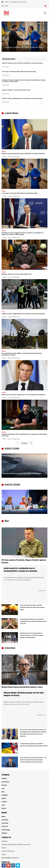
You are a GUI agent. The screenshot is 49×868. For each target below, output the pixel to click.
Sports (4, 798)
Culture (4, 802)
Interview (5, 823)
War (3, 792)
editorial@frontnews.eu (10, 858)
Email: (4, 854)
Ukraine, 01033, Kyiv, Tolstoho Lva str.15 (16, 845)
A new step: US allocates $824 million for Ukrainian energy (24, 47)
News (3, 816)
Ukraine (4, 833)
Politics (4, 779)
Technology (6, 830)
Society (4, 785)
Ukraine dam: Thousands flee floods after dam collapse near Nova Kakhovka (22, 474)
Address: (5, 841)
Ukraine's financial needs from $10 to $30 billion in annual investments (23, 63)
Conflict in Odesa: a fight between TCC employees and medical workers (23, 98)
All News (27, 443)
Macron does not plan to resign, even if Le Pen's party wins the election (23, 395)
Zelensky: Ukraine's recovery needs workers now (16, 90)
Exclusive (5, 820)
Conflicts (5, 795)
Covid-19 (5, 826)
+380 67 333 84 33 (8, 851)
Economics (5, 782)
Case (3, 805)
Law (3, 788)
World (4, 808)
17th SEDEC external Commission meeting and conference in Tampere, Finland (23, 510)
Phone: (4, 848)
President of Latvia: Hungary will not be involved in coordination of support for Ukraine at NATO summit (22, 234)
